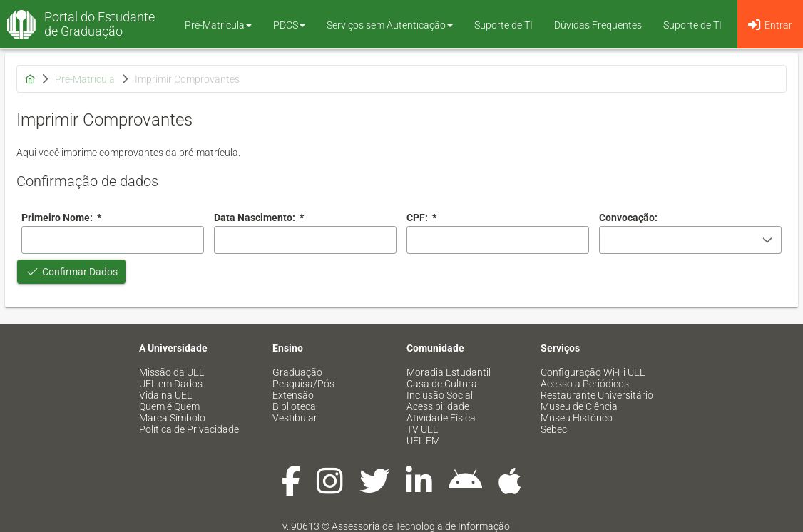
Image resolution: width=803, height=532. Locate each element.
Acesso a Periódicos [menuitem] (585, 384)
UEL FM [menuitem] (423, 441)
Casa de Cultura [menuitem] (442, 384)
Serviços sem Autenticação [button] (390, 25)
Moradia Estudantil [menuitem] (449, 372)
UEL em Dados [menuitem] (171, 384)
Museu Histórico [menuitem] (577, 418)
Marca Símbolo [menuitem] (172, 418)
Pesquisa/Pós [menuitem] (303, 384)
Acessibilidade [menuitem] (438, 406)
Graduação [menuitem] (297, 372)
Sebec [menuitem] (554, 429)
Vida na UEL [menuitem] (165, 395)
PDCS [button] (289, 25)
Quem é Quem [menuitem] (169, 406)
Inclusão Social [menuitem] (440, 395)
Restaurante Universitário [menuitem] (597, 395)
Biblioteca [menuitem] (294, 406)
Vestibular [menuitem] (295, 418)
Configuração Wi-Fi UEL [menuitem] (593, 372)
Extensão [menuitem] (293, 395)
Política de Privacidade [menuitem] (189, 429)
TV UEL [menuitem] (422, 429)
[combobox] (305, 240)
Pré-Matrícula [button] (218, 25)
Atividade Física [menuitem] (441, 418)
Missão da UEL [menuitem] (172, 372)
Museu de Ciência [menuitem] (579, 406)
